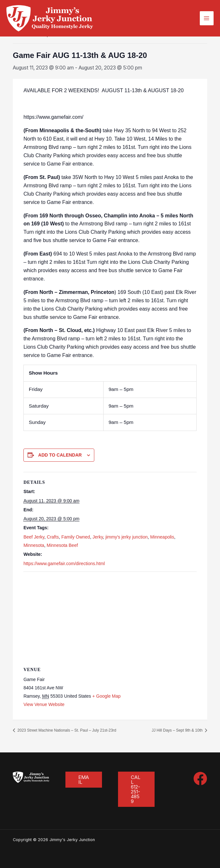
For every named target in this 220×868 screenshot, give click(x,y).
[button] (84, 780)
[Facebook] (200, 779)
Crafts (53, 537)
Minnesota (34, 545)
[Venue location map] (110, 618)
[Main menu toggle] (207, 18)
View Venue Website (44, 704)
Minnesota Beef (62, 545)
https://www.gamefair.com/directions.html (64, 564)
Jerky (97, 537)
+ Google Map (106, 696)
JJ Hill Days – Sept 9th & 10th (178, 730)
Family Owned (76, 537)
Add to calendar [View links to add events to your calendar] (60, 455)
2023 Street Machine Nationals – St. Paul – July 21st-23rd (66, 730)
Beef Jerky (34, 537)
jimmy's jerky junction (127, 537)
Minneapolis (162, 537)
